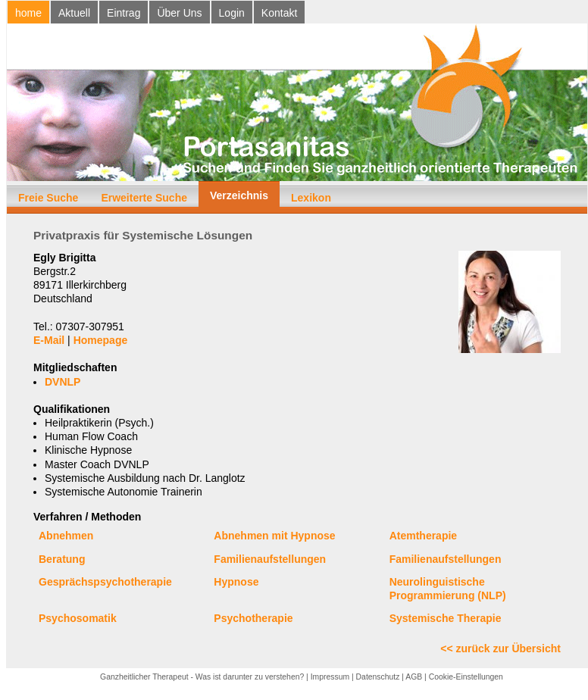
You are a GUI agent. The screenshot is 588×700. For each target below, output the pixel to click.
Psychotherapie (253, 618)
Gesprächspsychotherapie (105, 582)
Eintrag (124, 13)
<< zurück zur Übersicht (500, 648)
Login (232, 13)
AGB (414, 677)
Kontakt (279, 13)
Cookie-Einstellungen (466, 677)
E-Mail (49, 340)
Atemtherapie (423, 536)
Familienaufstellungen (270, 559)
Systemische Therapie (446, 618)
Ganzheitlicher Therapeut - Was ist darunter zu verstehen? (202, 677)
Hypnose (236, 582)
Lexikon (311, 198)
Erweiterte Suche (144, 198)
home (28, 13)
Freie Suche (48, 198)
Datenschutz (378, 677)
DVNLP (63, 382)
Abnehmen (66, 536)
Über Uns (179, 13)
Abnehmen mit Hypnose (274, 536)
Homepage (101, 340)
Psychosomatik (78, 618)
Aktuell (74, 13)
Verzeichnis (239, 195)
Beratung (62, 559)
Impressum (330, 677)
